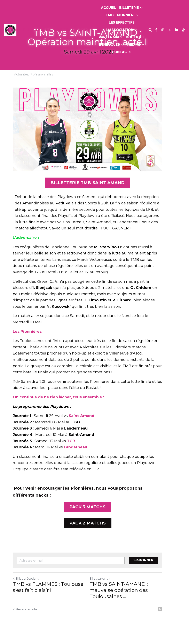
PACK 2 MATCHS (94, 532)
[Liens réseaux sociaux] (156, 30)
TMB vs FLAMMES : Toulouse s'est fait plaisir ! (48, 597)
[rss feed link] (174, 619)
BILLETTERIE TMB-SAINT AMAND (94, 191)
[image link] (10, 30)
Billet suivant (107, 588)
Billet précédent (26, 588)
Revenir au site (25, 619)
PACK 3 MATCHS (95, 516)
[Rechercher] (150, 30)
